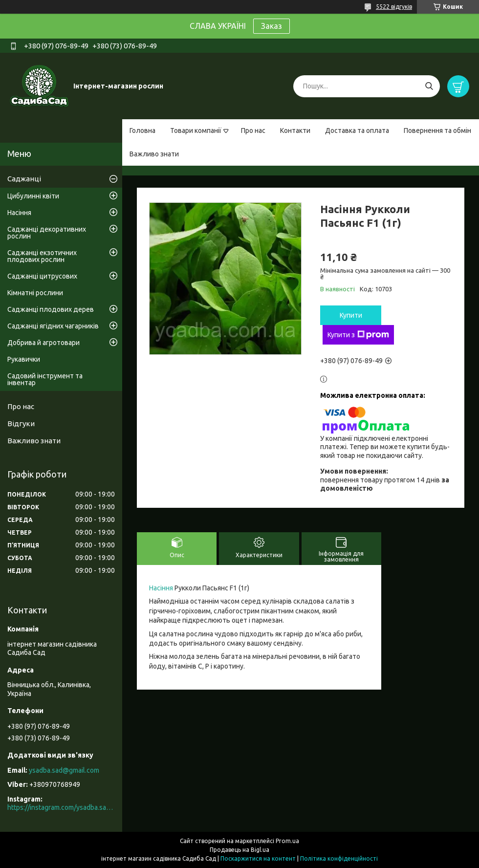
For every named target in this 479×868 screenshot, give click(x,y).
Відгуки (21, 423)
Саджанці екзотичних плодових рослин (42, 256)
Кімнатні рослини (35, 293)
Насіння (161, 588)
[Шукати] (429, 86)
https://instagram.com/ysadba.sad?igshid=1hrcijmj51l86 (61, 807)
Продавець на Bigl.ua (239, 850)
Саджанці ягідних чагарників (53, 326)
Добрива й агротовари (44, 343)
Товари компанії (196, 130)
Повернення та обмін (437, 130)
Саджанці (24, 179)
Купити (351, 315)
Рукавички (24, 359)
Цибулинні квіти (33, 196)
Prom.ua (287, 841)
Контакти (295, 130)
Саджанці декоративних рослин (47, 233)
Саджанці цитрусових (42, 276)
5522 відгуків (394, 7)
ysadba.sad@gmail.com (64, 770)
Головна (142, 130)
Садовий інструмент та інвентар (45, 379)
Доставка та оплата (357, 130)
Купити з (358, 335)
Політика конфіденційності (339, 858)
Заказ (272, 26)
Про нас (253, 130)
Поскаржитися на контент (258, 858)
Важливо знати (154, 154)
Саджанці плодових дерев (51, 309)
